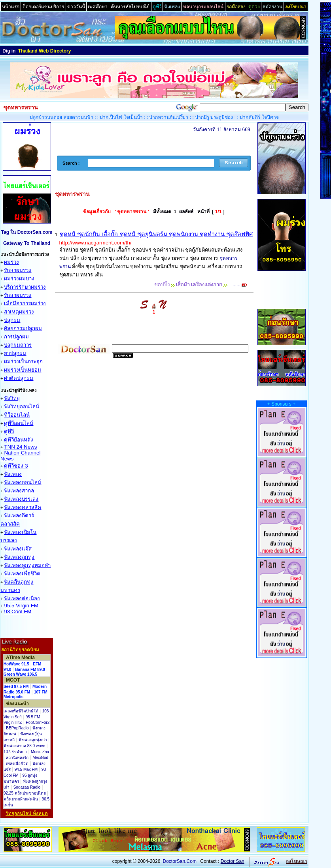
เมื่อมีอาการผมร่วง (25, 303)
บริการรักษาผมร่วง (25, 287)
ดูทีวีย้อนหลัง (19, 440)
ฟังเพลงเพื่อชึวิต (22, 574)
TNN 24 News (20, 447)
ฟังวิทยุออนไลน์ (22, 407)
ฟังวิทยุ (12, 398)
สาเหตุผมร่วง (19, 312)
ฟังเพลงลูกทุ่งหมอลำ (27, 565)
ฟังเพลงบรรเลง (21, 499)
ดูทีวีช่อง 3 (16, 466)
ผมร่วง (11, 262)
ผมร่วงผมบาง (19, 279)
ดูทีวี (9, 431)
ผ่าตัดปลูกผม (19, 378)
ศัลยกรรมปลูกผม (23, 328)
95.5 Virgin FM (21, 606)
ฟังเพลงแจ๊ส (18, 549)
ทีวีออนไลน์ (17, 415)
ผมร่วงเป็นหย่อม (23, 370)
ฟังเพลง (13, 474)
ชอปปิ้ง (162, 285)
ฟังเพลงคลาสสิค (23, 507)
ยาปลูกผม (15, 353)
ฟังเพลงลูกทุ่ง (19, 557)
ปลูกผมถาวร (18, 345)
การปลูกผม (16, 337)
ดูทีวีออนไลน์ (19, 423)
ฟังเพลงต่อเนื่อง (22, 598)
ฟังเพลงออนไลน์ (23, 482)
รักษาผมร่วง (18, 270)
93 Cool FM (18, 612)
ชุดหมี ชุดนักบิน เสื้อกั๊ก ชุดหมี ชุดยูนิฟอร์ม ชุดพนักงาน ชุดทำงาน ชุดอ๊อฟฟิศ (156, 234)
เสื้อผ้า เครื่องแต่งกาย (199, 285)
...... (239, 285)
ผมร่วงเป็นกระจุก (23, 362)
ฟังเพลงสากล (19, 491)
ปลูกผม (12, 320)
